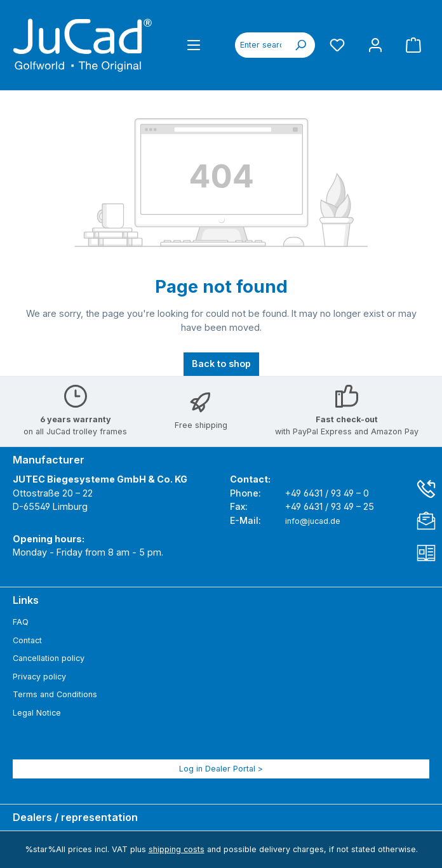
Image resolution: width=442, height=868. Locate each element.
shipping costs (177, 849)
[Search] (300, 45)
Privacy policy (39, 677)
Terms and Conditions (55, 694)
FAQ (21, 622)
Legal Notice (37, 713)
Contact (27, 640)
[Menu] (194, 45)
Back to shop (221, 364)
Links (26, 600)
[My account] (375, 45)
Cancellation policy (49, 658)
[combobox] (261, 45)
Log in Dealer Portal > (221, 769)
